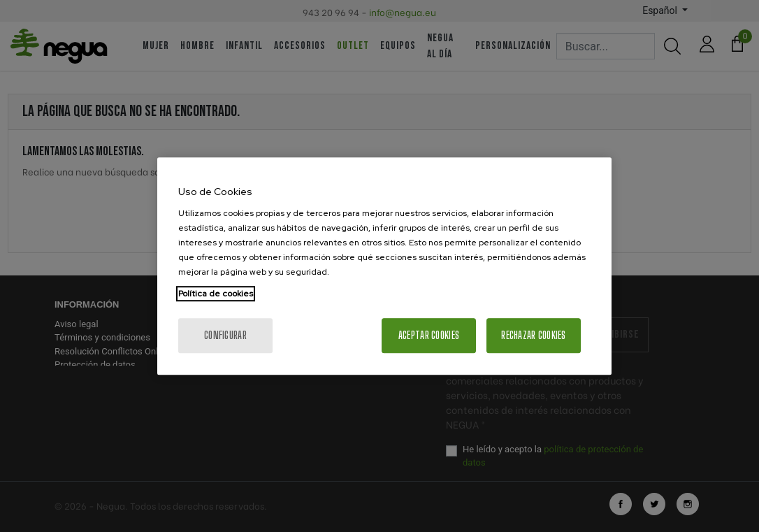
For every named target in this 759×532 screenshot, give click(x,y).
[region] (384, 266)
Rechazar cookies (533, 335)
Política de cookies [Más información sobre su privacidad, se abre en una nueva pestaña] (216, 294)
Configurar (225, 335)
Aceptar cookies (429, 335)
